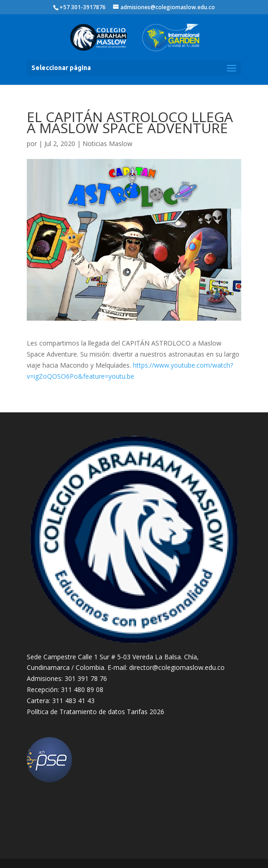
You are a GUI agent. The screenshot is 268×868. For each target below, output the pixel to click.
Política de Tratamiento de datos (76, 712)
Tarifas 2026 (146, 712)
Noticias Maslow (107, 144)
